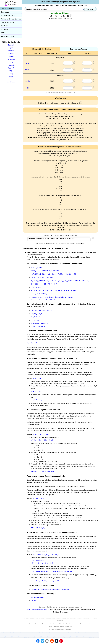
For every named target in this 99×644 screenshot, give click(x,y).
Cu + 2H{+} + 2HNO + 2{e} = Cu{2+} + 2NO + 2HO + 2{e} (52, 571)
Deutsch (11, 45)
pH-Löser (34, 601)
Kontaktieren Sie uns (8, 36)
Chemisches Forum (7, 22)
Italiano (11, 56)
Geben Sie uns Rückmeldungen (37, 610)
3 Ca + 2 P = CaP (38, 528)
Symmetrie (4, 29)
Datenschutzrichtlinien (86, 624)
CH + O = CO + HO (42, 434)
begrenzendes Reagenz (79, 49)
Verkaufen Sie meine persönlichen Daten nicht (60, 626)
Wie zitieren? (11, 82)
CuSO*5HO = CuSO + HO (41, 294)
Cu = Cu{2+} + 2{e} (38, 560)
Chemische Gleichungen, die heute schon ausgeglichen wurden (60, 607)
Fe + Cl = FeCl (37, 268)
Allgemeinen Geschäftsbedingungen (69, 624)
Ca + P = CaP (39, 499)
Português (11, 65)
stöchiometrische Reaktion (41, 49)
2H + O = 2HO (37, 400)
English (11, 48)
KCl (27, 88)
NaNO (27, 81)
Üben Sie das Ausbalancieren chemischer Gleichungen (50, 590)
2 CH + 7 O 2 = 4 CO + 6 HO (42, 471)
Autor (3, 33)
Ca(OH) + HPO (37, 314)
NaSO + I (36, 317)
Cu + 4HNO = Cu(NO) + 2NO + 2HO (45, 581)
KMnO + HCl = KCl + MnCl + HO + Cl (45, 271)
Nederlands (11, 59)
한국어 (11, 77)
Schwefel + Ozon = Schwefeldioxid (43, 300)
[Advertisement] (60, 34)
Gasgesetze (5, 12)
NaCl (27, 63)
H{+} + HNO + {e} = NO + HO (42, 563)
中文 (11, 71)
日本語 (11, 74)
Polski (11, 62)
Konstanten (5, 26)
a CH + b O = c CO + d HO (42, 440)
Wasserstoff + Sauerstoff (39, 324)
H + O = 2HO (37, 391)
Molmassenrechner (38, 598)
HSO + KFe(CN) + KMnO (41, 310)
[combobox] (61, 9)
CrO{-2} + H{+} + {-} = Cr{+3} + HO (44, 284)
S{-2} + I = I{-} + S (37, 287)
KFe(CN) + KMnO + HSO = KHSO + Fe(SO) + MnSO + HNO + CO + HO (60, 281)
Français (11, 54)
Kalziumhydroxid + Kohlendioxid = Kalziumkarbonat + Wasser (52, 297)
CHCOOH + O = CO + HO (42, 277)
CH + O (35, 320)
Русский (11, 68)
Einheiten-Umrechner (8, 16)
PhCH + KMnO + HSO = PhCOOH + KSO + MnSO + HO (53, 291)
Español (11, 51)
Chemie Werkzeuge (8, 9)
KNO (27, 70)
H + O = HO (32, 343)
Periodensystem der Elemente (11, 19)
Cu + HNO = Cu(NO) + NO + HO (46, 555)
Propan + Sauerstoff (38, 326)
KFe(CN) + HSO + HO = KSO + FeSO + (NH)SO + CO (54, 274)
